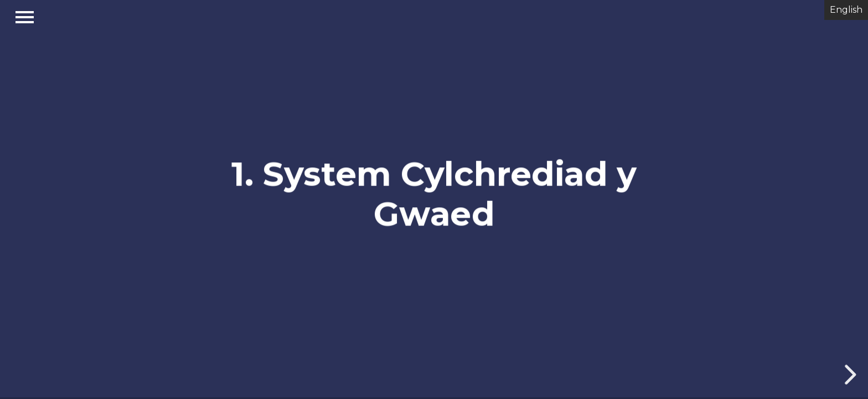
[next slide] (849, 375)
